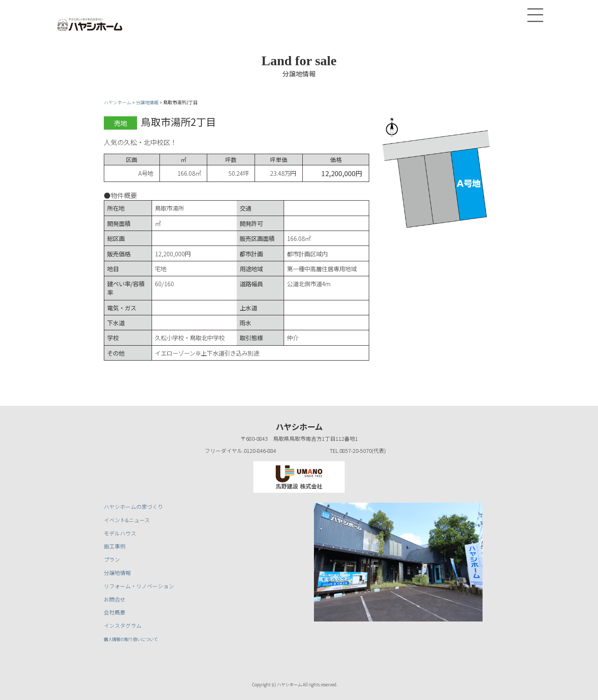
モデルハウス (120, 533)
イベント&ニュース (127, 520)
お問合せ (115, 599)
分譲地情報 (117, 573)
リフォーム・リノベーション (139, 586)
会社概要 (115, 612)
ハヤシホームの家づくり (134, 507)
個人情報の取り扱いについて (139, 639)
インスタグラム (123, 625)
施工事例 (115, 546)
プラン (112, 559)
